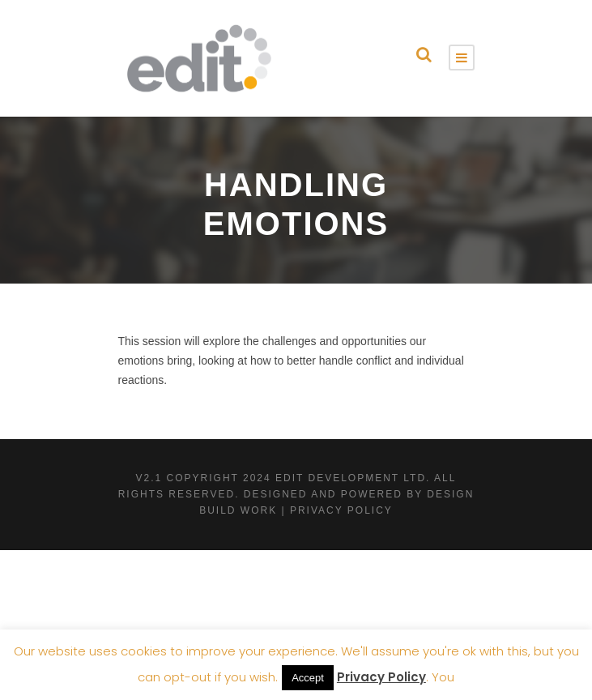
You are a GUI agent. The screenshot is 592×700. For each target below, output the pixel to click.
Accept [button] (308, 678)
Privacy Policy (381, 677)
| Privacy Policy (336, 510)
